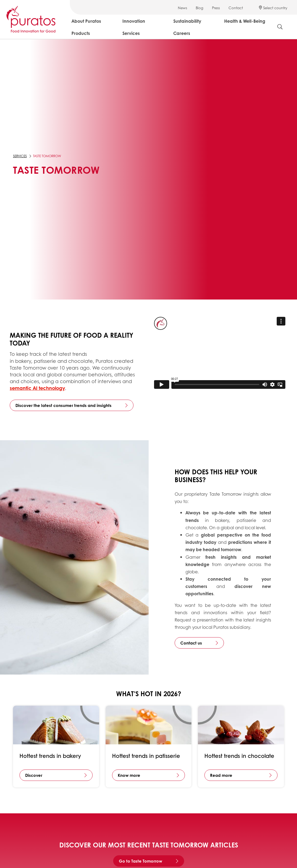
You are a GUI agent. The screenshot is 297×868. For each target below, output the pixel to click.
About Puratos (86, 21)
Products (81, 33)
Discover (34, 775)
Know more (129, 775)
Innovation (134, 21)
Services (131, 33)
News (182, 8)
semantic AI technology (37, 388)
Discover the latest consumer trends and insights (63, 405)
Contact (236, 8)
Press (216, 8)
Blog (200, 8)
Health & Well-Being (245, 21)
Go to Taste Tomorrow (141, 861)
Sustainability (187, 21)
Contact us (191, 643)
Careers (182, 33)
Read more (221, 775)
